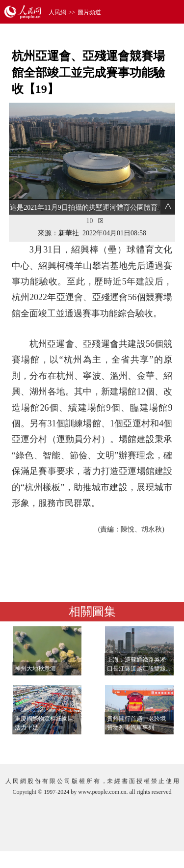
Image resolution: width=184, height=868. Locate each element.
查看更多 (148, 746)
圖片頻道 (89, 12)
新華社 (69, 233)
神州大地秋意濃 (35, 669)
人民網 (57, 12)
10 (90, 221)
